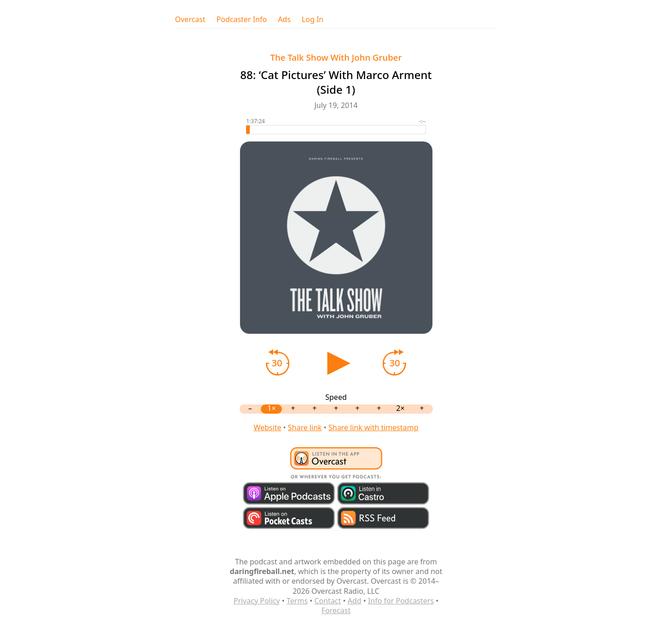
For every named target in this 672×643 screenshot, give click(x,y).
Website (267, 427)
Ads (284, 20)
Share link (305, 427)
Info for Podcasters (401, 601)
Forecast (336, 610)
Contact (327, 601)
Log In (313, 20)
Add (355, 601)
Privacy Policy (257, 601)
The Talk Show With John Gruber (336, 57)
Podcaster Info (242, 20)
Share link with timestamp (373, 427)
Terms (297, 601)
